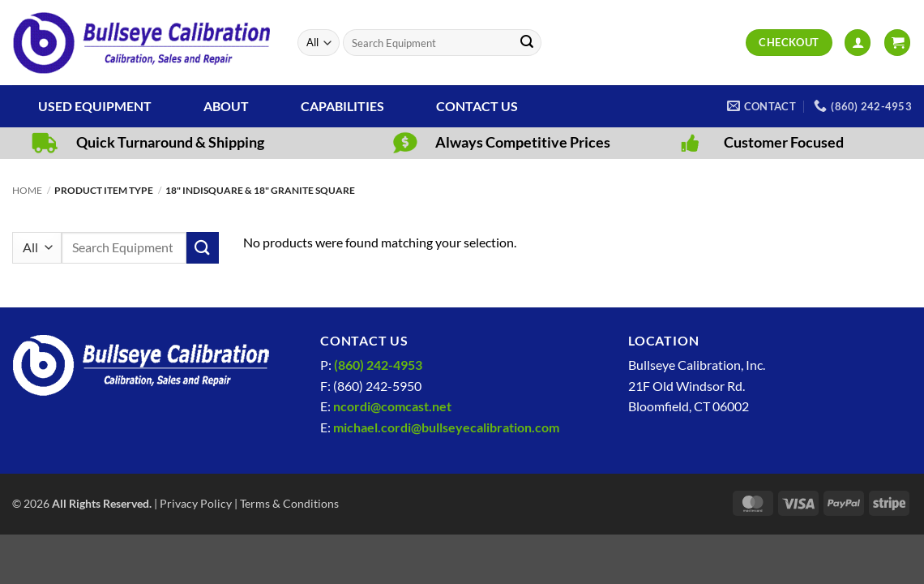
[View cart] (897, 43)
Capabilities (342, 106)
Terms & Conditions (289, 503)
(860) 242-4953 (378, 365)
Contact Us (477, 106)
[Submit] (527, 43)
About (226, 106)
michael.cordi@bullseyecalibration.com (446, 427)
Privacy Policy (196, 503)
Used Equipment (95, 106)
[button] (858, 43)
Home (27, 190)
